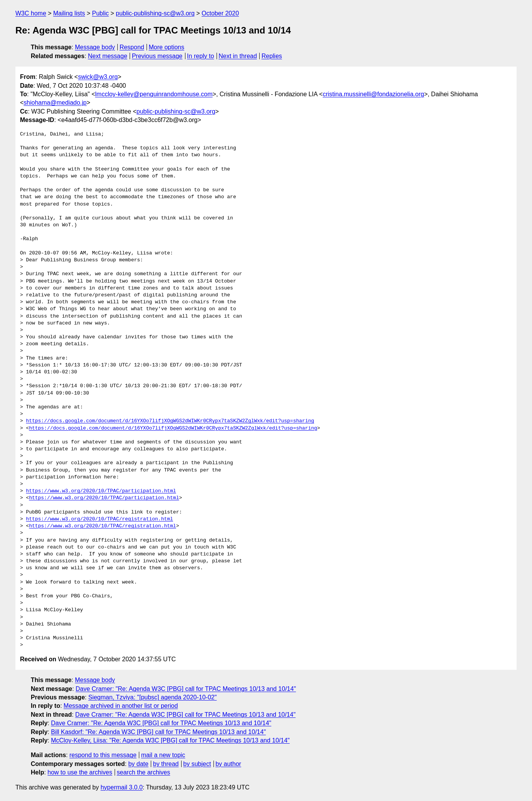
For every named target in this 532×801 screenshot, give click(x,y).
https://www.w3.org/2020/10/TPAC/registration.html (100, 519)
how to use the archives (80, 772)
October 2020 (220, 13)
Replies (272, 56)
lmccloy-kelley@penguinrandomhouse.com (154, 94)
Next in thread (238, 56)
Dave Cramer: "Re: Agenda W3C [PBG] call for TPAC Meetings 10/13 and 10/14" (186, 689)
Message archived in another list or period (121, 706)
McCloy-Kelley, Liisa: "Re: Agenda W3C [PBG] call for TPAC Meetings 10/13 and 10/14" (170, 740)
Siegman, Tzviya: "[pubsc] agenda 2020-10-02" (152, 697)
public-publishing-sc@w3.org (155, 13)
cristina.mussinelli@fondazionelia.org (373, 94)
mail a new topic (163, 755)
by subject (197, 764)
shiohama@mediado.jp (55, 103)
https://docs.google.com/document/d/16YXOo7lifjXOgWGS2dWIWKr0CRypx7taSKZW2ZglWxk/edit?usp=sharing (170, 421)
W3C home (31, 13)
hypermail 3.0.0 (121, 787)
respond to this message (103, 755)
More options (167, 47)
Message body (95, 47)
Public (100, 13)
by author (228, 764)
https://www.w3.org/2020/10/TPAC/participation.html (101, 491)
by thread (166, 764)
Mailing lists (69, 13)
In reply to (200, 56)
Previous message (157, 56)
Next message (108, 56)
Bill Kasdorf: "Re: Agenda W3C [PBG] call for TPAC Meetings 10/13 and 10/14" (158, 732)
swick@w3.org (98, 77)
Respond (132, 47)
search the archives (144, 772)
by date (138, 764)
